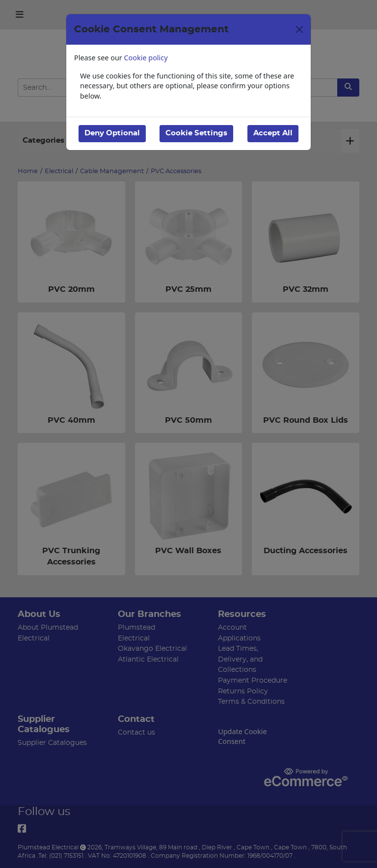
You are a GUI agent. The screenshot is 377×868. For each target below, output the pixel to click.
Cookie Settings (196, 133)
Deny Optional (112, 133)
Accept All (273, 133)
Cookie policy (146, 58)
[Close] (299, 29)
